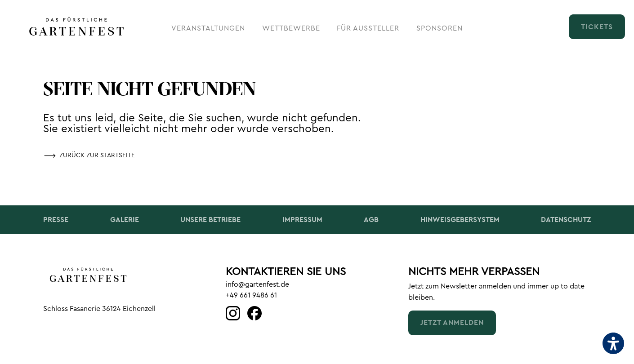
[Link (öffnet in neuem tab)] (233, 314)
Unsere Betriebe (210, 220)
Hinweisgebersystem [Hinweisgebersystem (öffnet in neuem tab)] (460, 220)
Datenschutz (566, 220)
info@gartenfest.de (257, 284)
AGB (371, 220)
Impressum (302, 220)
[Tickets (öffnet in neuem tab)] (597, 27)
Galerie (125, 220)
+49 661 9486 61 (251, 295)
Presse (56, 220)
